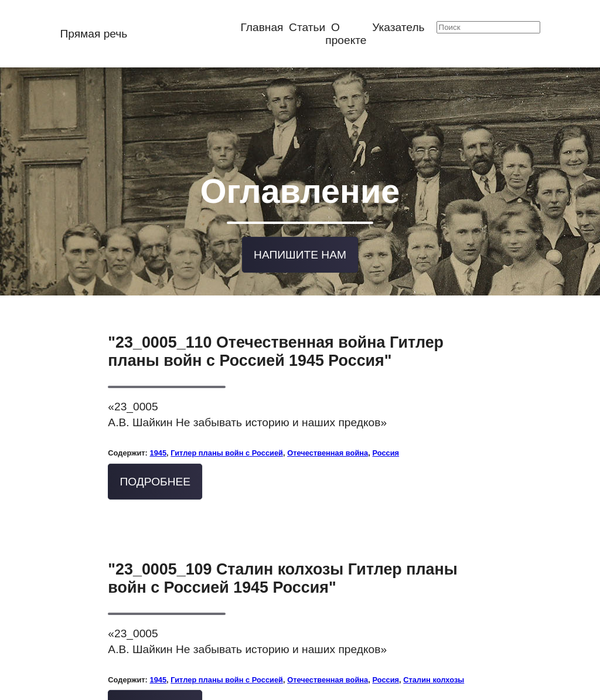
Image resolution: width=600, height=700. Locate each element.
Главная (262, 27)
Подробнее (156, 477)
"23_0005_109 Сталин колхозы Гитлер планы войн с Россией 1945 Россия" (282, 574)
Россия (386, 449)
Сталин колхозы (434, 675)
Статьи (307, 27)
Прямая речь (93, 34)
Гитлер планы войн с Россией (227, 449)
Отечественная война (328, 449)
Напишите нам (300, 251)
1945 (158, 449)
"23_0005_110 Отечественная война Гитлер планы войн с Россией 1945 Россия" (276, 347)
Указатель (398, 27)
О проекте (346, 34)
